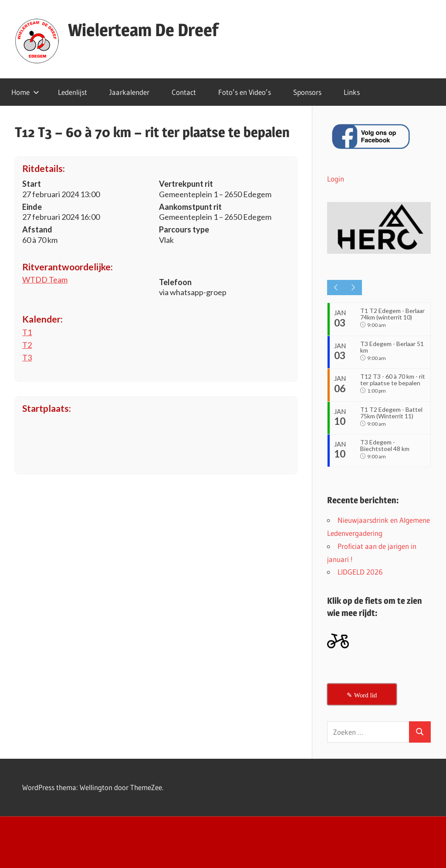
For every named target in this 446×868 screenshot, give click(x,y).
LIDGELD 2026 (360, 583)
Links (352, 92)
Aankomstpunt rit (190, 207)
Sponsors (307, 92)
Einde (32, 207)
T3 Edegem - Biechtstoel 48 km (386, 456)
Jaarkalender (129, 92)
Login (336, 179)
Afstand (37, 229)
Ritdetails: (44, 168)
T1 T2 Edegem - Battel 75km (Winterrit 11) (392, 421)
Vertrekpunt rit (186, 184)
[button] (379, 228)
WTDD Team (45, 279)
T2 (27, 345)
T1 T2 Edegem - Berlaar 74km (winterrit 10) (392, 314)
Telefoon (175, 282)
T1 (27, 332)
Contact (184, 92)
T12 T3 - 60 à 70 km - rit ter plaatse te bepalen (390, 385)
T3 (27, 357)
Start (32, 184)
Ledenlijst (73, 92)
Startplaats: (47, 408)
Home (25, 92)
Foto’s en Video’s (245, 92)
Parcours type (184, 229)
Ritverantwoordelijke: (68, 267)
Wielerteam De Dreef (143, 30)
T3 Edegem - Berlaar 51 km (393, 348)
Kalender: (42, 319)
